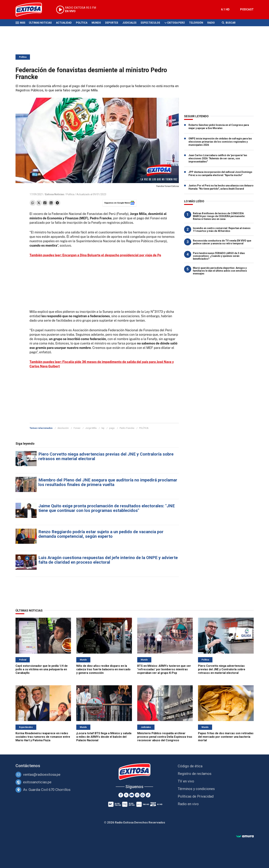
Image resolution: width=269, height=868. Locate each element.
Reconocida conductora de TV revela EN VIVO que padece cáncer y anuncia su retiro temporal (222, 242)
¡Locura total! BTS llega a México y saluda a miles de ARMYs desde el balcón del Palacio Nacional (104, 737)
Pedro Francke (127, 428)
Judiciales (129, 23)
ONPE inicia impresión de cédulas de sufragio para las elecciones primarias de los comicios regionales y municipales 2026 (220, 142)
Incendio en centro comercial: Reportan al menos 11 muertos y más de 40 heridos (222, 230)
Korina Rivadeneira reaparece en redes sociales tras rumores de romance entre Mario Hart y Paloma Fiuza (43, 737)
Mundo (96, 23)
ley (103, 428)
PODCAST (247, 9)
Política (82, 23)
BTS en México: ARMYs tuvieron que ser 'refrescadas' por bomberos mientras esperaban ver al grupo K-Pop (164, 669)
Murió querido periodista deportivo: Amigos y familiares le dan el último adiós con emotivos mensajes (220, 271)
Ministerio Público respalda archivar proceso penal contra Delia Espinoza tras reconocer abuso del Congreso (165, 737)
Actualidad (64, 23)
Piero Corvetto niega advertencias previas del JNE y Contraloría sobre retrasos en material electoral (106, 456)
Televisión (196, 23)
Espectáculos (150, 23)
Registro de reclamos (195, 774)
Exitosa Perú (176, 23)
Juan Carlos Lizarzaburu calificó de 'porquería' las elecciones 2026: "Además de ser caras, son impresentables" (218, 158)
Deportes (112, 23)
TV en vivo (186, 781)
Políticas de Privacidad (196, 796)
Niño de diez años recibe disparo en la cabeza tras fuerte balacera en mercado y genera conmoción (103, 669)
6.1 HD (225, 9)
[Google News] (143, 795)
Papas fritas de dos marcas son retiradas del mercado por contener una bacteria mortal (226, 737)
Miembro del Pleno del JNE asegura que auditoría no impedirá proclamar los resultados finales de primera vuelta (108, 482)
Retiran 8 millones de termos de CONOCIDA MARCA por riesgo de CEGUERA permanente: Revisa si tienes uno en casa (219, 216)
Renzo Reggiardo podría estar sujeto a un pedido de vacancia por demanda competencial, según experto (101, 534)
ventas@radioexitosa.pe (42, 775)
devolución (63, 428)
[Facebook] (121, 795)
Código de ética (190, 766)
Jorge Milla (91, 428)
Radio (211, 23)
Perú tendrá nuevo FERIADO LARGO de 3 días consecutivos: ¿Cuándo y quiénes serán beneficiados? (219, 256)
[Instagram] (137, 795)
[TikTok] (148, 795)
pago (112, 428)
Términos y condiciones (196, 789)
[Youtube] (132, 795)
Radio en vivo (188, 804)
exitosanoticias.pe (37, 782)
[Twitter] (126, 795)
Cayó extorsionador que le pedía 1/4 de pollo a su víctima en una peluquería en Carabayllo (42, 669)
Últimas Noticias (40, 23)
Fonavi (77, 428)
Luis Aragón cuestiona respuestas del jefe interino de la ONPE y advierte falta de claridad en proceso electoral (108, 560)
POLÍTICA (144, 428)
